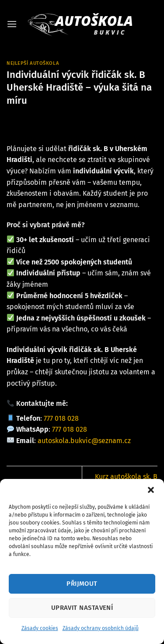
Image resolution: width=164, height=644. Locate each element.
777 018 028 (61, 418)
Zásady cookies (40, 628)
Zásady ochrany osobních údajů (101, 628)
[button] (151, 490)
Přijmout (82, 584)
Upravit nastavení (82, 608)
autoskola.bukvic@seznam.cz (84, 441)
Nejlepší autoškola (33, 63)
